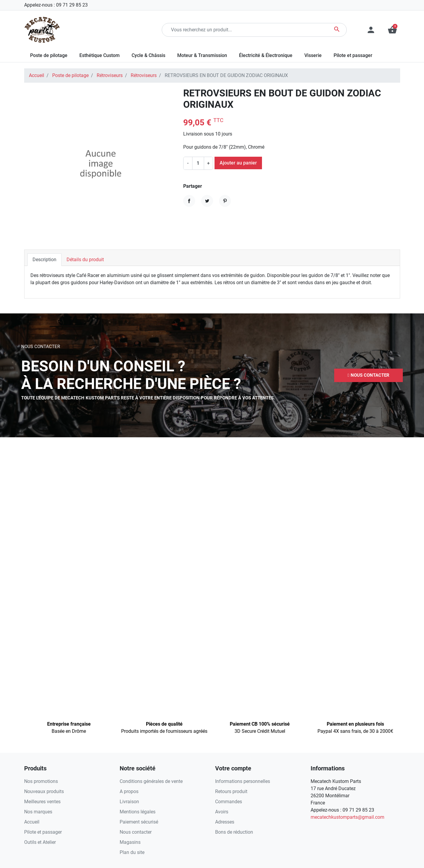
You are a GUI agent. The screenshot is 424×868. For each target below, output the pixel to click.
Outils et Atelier (40, 842)
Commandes (229, 802)
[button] (392, 30)
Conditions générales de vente (151, 781)
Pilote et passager (43, 832)
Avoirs (222, 812)
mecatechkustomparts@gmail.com (347, 817)
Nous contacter (136, 832)
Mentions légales (138, 812)
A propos (129, 791)
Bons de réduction (234, 832)
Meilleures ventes (42, 802)
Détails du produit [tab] (85, 260)
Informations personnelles (243, 781)
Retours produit (231, 791)
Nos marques (38, 812)
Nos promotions (41, 781)
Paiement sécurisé (139, 822)
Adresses (225, 822)
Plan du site (132, 852)
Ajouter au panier (238, 163)
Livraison (129, 802)
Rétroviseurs (110, 75)
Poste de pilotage (70, 75)
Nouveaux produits (44, 791)
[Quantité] (198, 163)
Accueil (37, 75)
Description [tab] (44, 260)
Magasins (130, 842)
